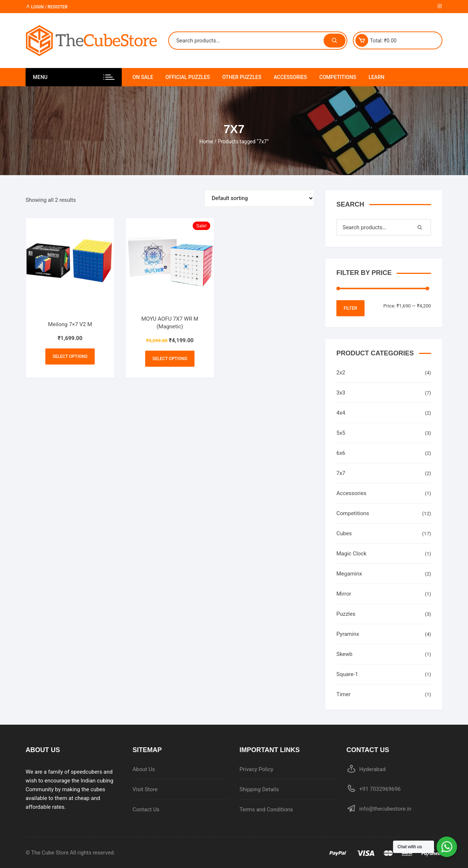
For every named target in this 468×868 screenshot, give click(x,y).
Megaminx (349, 574)
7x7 (341, 473)
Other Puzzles (242, 77)
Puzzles (346, 614)
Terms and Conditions (266, 809)
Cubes (344, 533)
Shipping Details (259, 789)
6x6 (341, 453)
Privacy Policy (256, 769)
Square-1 (347, 674)
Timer (344, 694)
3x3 (341, 393)
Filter (350, 308)
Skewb (344, 654)
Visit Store (145, 789)
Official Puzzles (188, 77)
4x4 (341, 413)
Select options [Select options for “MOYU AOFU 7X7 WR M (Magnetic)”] (170, 359)
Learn (377, 77)
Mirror (344, 594)
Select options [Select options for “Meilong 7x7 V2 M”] (70, 356)
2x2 (341, 373)
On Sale (143, 77)
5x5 (341, 433)
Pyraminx (348, 634)
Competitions (338, 77)
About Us (144, 769)
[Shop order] (259, 198)
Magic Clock (351, 554)
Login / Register (47, 7)
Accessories (290, 77)
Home (206, 141)
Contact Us (146, 809)
